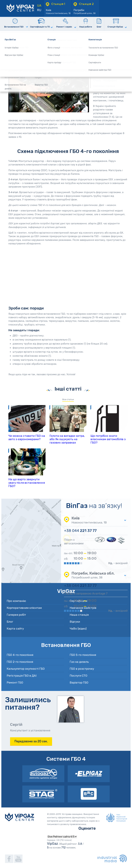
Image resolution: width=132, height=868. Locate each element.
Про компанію (16, 601)
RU (39, 10)
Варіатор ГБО (79, 682)
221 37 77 (80, 531)
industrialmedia (112, 858)
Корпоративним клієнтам (24, 608)
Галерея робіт (16, 615)
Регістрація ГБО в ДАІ (22, 676)
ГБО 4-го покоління (20, 655)
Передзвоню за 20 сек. (31, 741)
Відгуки (75, 622)
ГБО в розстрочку (82, 669)
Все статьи (68, 399)
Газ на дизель (79, 662)
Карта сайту (15, 629)
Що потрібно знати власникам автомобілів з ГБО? (108, 439)
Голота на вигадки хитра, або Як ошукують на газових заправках (67, 439)
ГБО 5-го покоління (83, 655)
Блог (10, 622)
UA (39, 6)
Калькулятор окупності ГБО (26, 669)
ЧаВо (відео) (78, 629)
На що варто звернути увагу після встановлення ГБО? (27, 483)
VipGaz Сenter (20, 817)
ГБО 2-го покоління (20, 662)
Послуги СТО (79, 676)
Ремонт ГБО (15, 682)
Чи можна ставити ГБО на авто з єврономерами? (27, 437)
